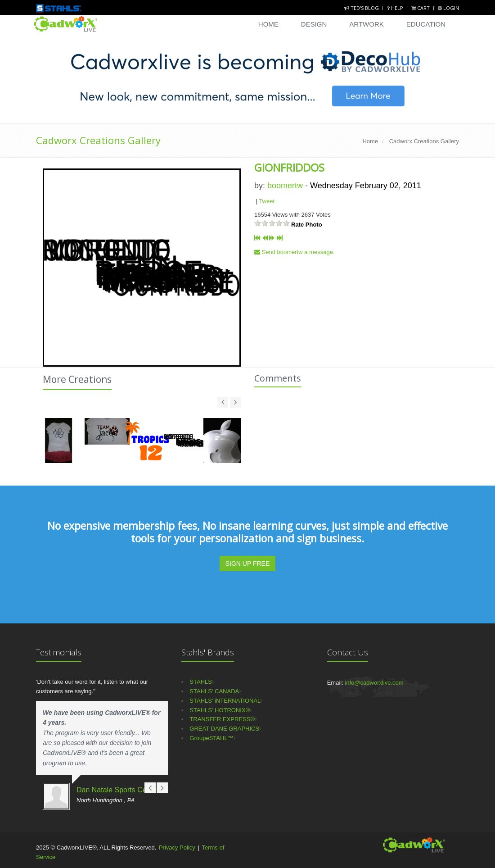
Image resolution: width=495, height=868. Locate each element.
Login (448, 8)
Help (396, 8)
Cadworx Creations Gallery (98, 140)
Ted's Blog (362, 8)
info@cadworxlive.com (374, 683)
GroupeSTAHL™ (211, 738)
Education (426, 24)
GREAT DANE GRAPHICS (224, 729)
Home (268, 24)
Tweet (267, 201)
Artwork (366, 24)
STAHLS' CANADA (214, 691)
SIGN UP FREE (248, 564)
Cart (421, 8)
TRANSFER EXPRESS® (222, 719)
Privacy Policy (177, 848)
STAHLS (201, 682)
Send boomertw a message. (294, 252)
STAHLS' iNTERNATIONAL (225, 701)
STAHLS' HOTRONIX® (220, 710)
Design (314, 24)
